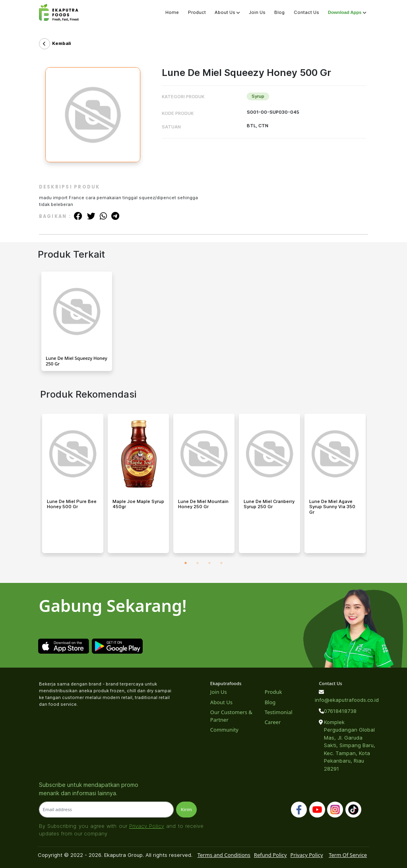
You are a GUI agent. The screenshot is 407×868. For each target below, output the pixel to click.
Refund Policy (270, 855)
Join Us (257, 12)
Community (224, 730)
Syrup (258, 96)
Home (172, 12)
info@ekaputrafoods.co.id (343, 700)
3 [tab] (209, 563)
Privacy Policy (147, 826)
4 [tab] (221, 563)
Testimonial (279, 712)
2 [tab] (198, 563)
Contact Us (306, 12)
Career (273, 722)
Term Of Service (348, 855)
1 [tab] (186, 563)
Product (197, 12)
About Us (227, 12)
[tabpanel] (73, 486)
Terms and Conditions (224, 855)
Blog (279, 12)
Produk (273, 692)
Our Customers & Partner (231, 716)
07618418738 (340, 711)
